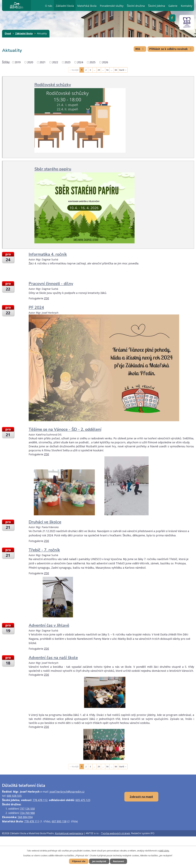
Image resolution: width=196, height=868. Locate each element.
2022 (55, 62)
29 (99, 70)
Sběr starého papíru (53, 169)
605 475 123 (83, 800)
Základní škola (65, 6)
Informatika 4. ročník (48, 254)
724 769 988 (27, 813)
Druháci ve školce (45, 522)
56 (107, 70)
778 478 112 (40, 800)
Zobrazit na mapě (141, 797)
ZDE (47, 298)
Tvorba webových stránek (116, 833)
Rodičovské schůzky (53, 85)
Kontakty (187, 6)
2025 (92, 62)
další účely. (164, 851)
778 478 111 (32, 821)
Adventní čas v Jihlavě (49, 625)
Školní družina (136, 6)
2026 (105, 62)
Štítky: (6, 62)
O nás (49, 6)
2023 (67, 62)
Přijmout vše (79, 861)
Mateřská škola (87, 6)
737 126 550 (27, 809)
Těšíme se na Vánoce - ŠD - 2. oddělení (65, 429)
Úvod (36, 5)
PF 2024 (36, 308)
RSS (140, 49)
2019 (18, 62)
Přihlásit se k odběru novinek (171, 49)
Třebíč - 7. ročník (44, 550)
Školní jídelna (157, 6)
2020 (30, 62)
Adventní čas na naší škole (53, 658)
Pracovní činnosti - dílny (51, 284)
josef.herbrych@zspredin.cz (67, 792)
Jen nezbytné (99, 861)
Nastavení (118, 861)
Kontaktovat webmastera (69, 833)
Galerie (173, 6)
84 (116, 70)
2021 (43, 62)
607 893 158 (59, 821)
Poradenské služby (112, 6)
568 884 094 (25, 817)
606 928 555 (14, 796)
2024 (80, 62)
